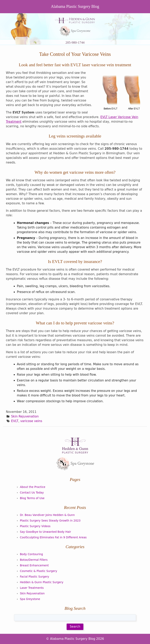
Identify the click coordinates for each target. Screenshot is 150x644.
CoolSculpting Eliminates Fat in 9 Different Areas (53, 537)
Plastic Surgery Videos (35, 526)
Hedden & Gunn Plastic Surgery (42, 582)
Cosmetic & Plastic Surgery (39, 571)
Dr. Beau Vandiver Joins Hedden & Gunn (47, 515)
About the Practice (33, 487)
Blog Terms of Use (32, 498)
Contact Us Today (32, 493)
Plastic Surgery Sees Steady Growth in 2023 (50, 521)
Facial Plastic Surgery (35, 577)
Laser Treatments (32, 588)
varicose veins (31, 421)
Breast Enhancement (34, 565)
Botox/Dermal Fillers (34, 560)
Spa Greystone (30, 599)
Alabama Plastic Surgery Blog (75, 6)
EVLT (15, 421)
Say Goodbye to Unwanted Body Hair (45, 532)
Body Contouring (32, 554)
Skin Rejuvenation (25, 416)
